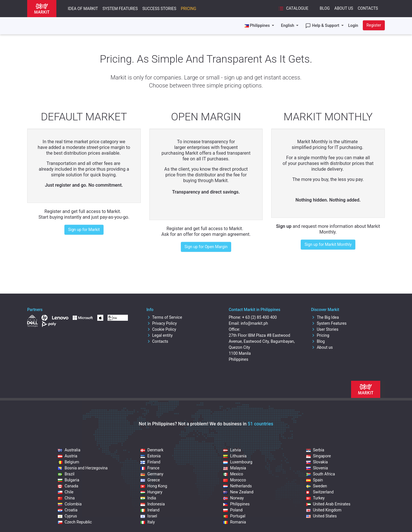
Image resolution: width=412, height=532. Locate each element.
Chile (66, 492)
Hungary (151, 492)
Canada (68, 486)
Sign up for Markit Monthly (328, 244)
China (66, 498)
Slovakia (317, 462)
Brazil (66, 474)
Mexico (233, 474)
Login (353, 25)
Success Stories (159, 9)
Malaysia (235, 468)
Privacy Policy (162, 323)
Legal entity (160, 335)
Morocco (234, 480)
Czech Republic (75, 522)
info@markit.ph (254, 323)
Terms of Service (164, 317)
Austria (68, 456)
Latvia (232, 450)
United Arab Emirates (328, 504)
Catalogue (293, 9)
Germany (152, 474)
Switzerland (320, 492)
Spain (315, 480)
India (148, 498)
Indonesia (153, 504)
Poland (233, 510)
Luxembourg (238, 462)
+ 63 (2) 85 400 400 (260, 317)
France (150, 468)
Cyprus (67, 516)
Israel (149, 516)
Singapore (319, 456)
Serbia (315, 450)
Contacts (368, 8)
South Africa (321, 474)
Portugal (234, 516)
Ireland (150, 510)
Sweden (317, 486)
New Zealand (238, 492)
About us (322, 347)
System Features (120, 9)
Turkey (315, 498)
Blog (325, 8)
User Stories (325, 329)
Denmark (152, 450)
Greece (150, 480)
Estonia (150, 456)
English (288, 25)
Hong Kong (154, 486)
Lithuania (235, 456)
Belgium (69, 462)
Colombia (70, 504)
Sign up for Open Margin (206, 247)
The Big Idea (325, 317)
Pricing (189, 9)
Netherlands (237, 486)
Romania (234, 522)
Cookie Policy (161, 329)
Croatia (68, 510)
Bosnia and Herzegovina (83, 468)
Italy (148, 522)
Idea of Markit (83, 9)
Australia (69, 450)
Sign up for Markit (84, 230)
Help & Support (323, 26)
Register (374, 25)
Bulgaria (69, 480)
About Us (344, 8)
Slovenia (317, 468)
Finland (150, 462)
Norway (233, 498)
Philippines (236, 504)
